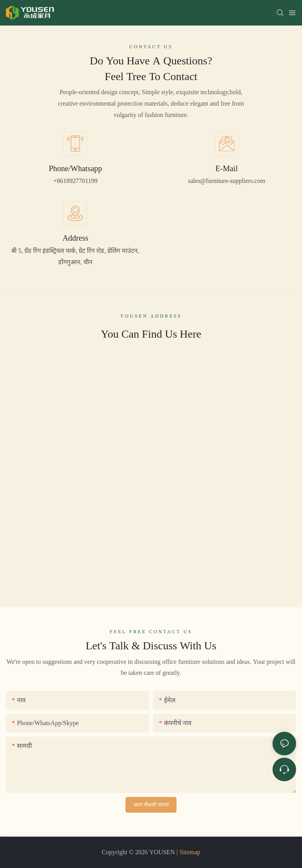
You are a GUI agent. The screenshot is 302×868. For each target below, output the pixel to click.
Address (75, 238)
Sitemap (190, 852)
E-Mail (227, 168)
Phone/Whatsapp (75, 168)
